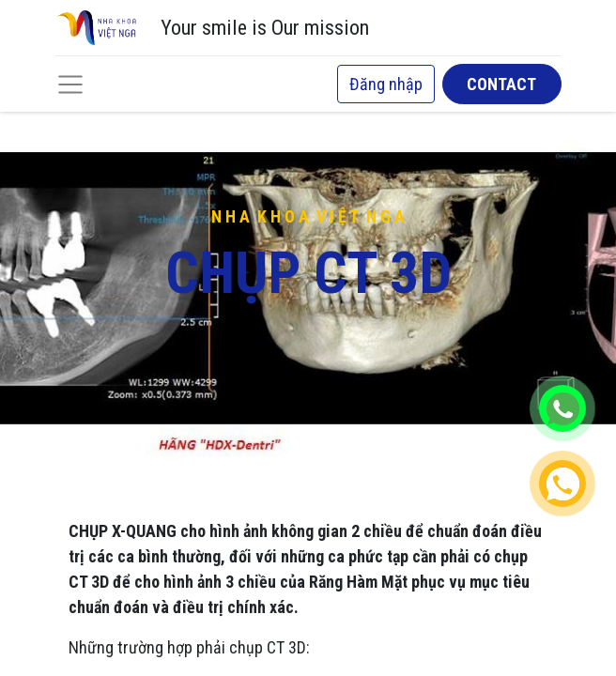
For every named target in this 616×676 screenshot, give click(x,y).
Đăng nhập (386, 84)
